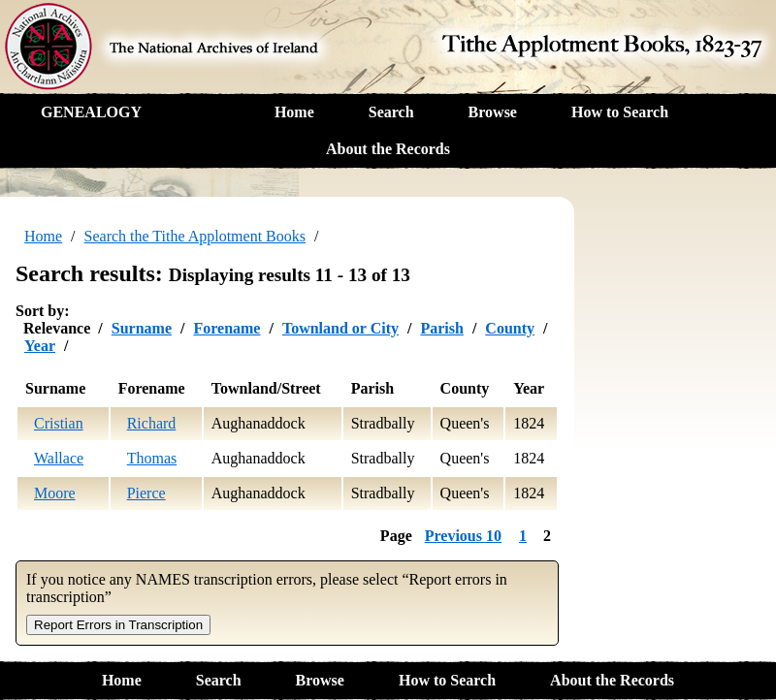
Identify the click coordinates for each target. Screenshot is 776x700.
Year (40, 346)
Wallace (59, 458)
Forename (226, 328)
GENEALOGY (91, 112)
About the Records (388, 149)
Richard (152, 423)
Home (294, 112)
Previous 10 (463, 536)
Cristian (59, 423)
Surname (142, 328)
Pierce (146, 493)
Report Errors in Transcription (118, 625)
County (510, 328)
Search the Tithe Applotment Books (195, 236)
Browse (493, 112)
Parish (441, 328)
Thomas (152, 458)
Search (391, 112)
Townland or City (340, 328)
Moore (55, 493)
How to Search (620, 112)
